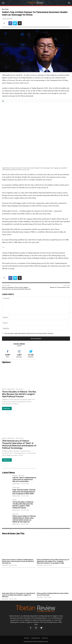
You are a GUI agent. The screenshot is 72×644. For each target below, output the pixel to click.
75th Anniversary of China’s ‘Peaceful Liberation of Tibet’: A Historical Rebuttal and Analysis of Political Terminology (19, 444)
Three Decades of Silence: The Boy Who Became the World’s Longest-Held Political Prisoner (19, 394)
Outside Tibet (16, 488)
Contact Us (45, 638)
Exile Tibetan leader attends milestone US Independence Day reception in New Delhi (24, 492)
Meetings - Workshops (18, 476)
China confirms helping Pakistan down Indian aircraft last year (53, 594)
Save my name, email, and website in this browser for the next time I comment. (29, 333)
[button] (69, 3)
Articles (4, 389)
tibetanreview (11, 389)
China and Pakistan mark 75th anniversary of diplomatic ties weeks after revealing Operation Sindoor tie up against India (53, 561)
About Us (27, 638)
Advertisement (36, 638)
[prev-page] (3, 465)
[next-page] (7, 465)
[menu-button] (3, 3)
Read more (7, 408)
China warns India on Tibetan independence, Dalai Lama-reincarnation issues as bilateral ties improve (24, 519)
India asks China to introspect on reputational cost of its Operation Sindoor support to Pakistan (19, 595)
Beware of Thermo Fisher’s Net (60, 287)
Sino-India (5, 9)
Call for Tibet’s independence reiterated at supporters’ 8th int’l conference (24, 480)
